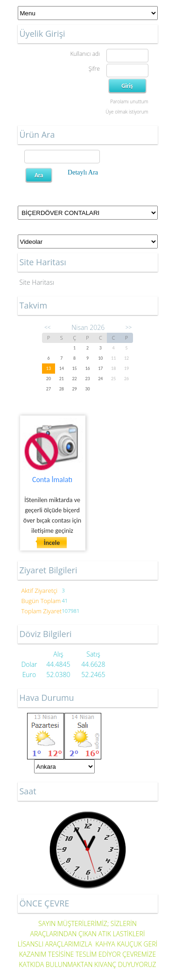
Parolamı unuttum (129, 101)
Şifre (94, 69)
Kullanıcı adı (85, 54)
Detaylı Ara (83, 172)
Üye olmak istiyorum (127, 112)
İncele (52, 543)
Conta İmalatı (52, 480)
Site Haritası (37, 282)
